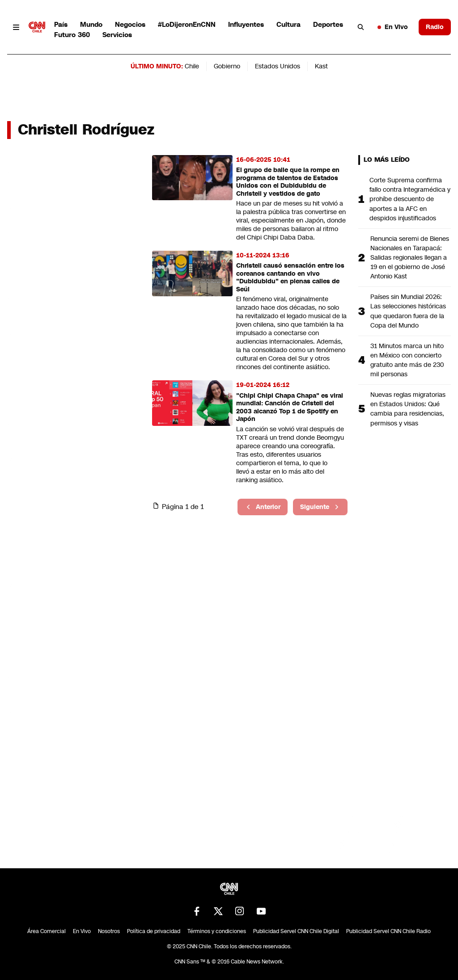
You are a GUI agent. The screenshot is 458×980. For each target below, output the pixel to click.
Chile (192, 66)
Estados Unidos (278, 66)
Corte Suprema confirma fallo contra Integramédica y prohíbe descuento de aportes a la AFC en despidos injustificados (410, 199)
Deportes (328, 24)
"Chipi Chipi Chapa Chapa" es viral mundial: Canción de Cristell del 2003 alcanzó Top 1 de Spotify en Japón (290, 408)
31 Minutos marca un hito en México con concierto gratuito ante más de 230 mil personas (407, 360)
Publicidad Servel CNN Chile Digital (296, 931)
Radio (435, 27)
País (61, 24)
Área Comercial (47, 931)
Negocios (130, 24)
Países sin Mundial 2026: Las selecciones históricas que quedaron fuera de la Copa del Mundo (408, 311)
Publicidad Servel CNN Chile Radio (388, 931)
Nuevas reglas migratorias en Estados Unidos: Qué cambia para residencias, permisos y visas (408, 409)
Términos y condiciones (217, 931)
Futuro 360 (72, 35)
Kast (321, 66)
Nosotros (109, 931)
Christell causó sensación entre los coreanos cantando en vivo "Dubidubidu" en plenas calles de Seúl (290, 278)
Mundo (91, 24)
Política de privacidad (154, 931)
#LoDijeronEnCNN (187, 24)
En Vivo (393, 27)
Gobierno (227, 66)
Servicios (117, 35)
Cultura (288, 24)
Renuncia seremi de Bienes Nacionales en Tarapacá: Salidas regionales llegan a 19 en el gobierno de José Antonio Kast (410, 257)
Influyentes (246, 24)
